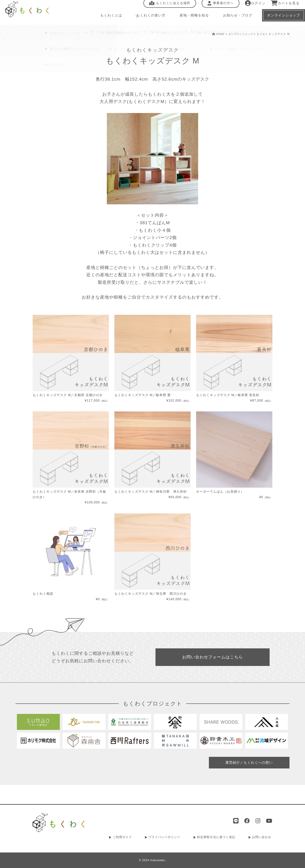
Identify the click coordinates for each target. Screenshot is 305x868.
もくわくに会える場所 (167, 6)
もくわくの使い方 (144, 18)
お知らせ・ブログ (231, 18)
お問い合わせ (262, 838)
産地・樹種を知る (188, 18)
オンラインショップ (240, 34)
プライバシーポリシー (165, 838)
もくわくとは (104, 18)
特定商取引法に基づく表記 (217, 838)
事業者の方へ (218, 6)
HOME (216, 34)
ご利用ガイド (123, 838)
